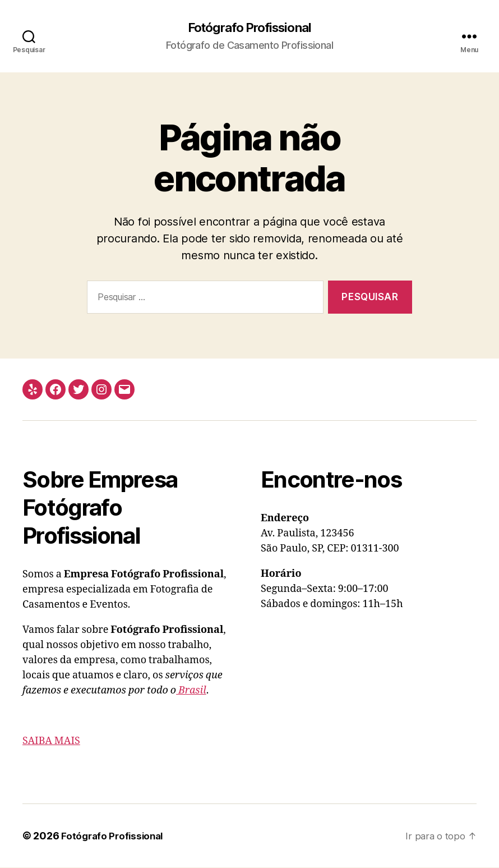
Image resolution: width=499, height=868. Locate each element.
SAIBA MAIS (51, 741)
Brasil (191, 691)
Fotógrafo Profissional (249, 28)
